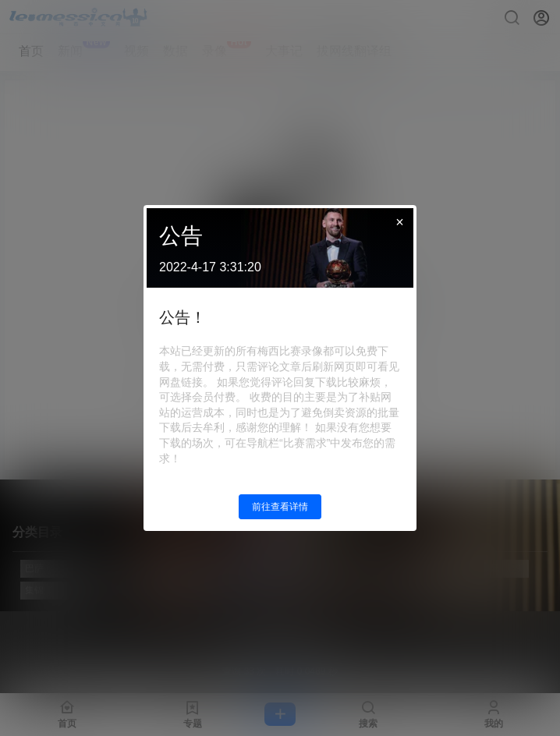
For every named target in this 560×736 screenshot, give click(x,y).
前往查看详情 (280, 507)
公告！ (183, 317)
